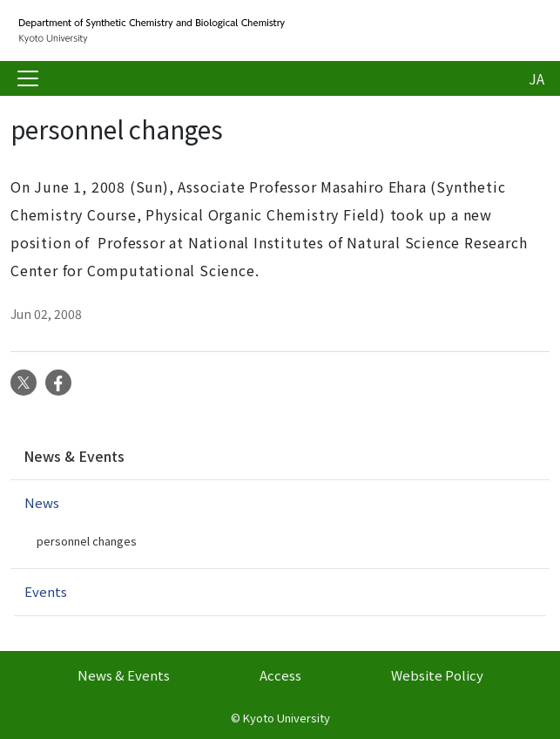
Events (46, 591)
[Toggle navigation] (28, 78)
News (42, 502)
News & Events (74, 456)
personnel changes (87, 541)
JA (536, 78)
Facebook (58, 383)
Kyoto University (287, 718)
